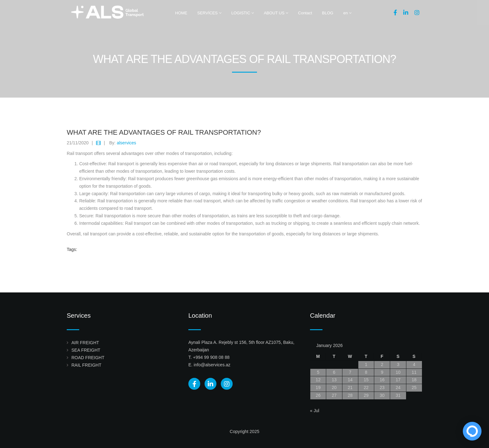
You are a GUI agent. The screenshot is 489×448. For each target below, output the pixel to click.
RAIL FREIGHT (86, 365)
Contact (305, 13)
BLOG (328, 13)
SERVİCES (209, 13)
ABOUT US (276, 13)
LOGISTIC (243, 13)
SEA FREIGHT (86, 350)
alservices (126, 143)
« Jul (315, 411)
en (347, 13)
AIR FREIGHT (85, 343)
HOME (181, 13)
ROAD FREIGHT (88, 358)
